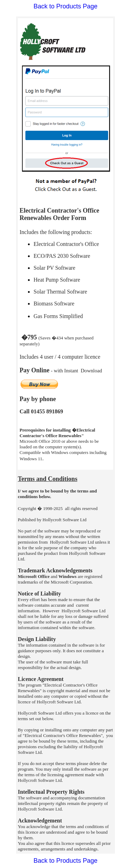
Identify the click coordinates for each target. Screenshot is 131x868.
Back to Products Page (65, 6)
